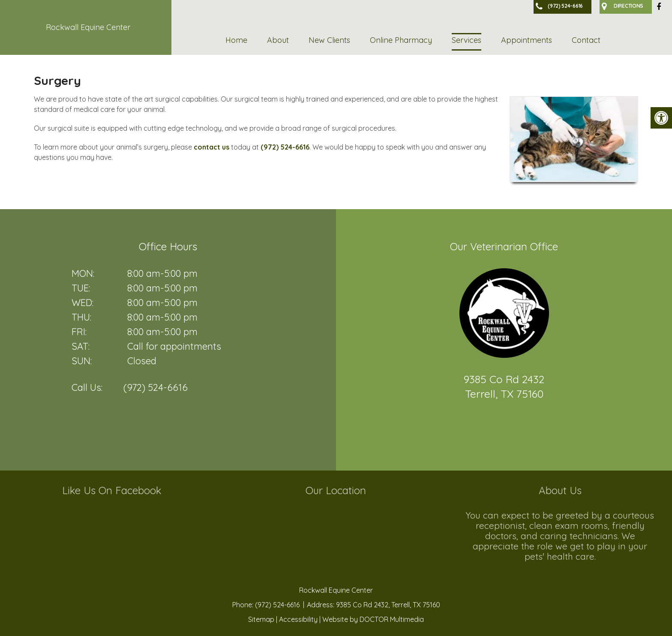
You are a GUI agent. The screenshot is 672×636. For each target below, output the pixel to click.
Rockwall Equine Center (88, 27)
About (278, 40)
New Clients (329, 40)
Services (466, 40)
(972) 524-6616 (285, 147)
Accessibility (298, 619)
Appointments (526, 40)
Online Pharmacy (401, 40)
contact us (211, 147)
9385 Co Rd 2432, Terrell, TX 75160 (388, 605)
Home (236, 40)
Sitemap (261, 619)
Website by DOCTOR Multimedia (373, 619)
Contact (586, 40)
